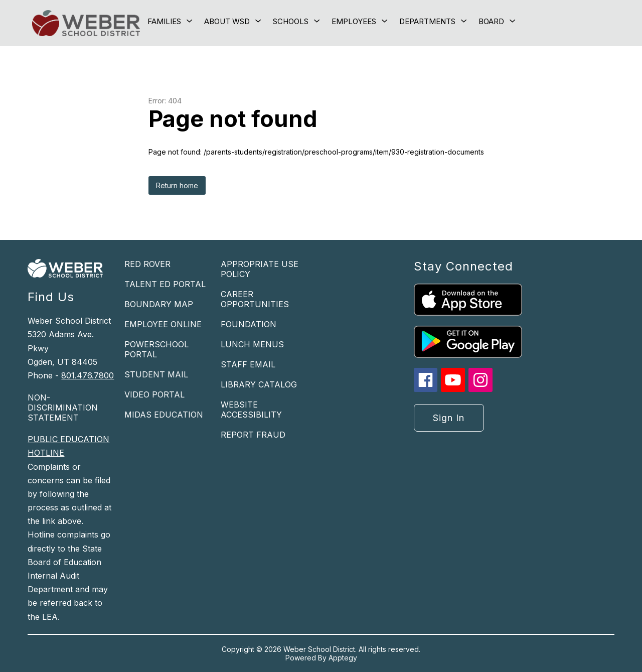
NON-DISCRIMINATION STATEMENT (63, 408)
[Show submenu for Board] (491, 22)
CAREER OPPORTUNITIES (255, 299)
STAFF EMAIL (248, 364)
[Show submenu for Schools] (291, 22)
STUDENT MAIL (156, 374)
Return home (177, 185)
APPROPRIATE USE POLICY (260, 269)
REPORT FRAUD (253, 435)
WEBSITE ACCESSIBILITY (251, 410)
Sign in (449, 418)
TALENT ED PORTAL (165, 284)
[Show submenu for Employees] (354, 22)
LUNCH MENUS (252, 344)
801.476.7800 (88, 375)
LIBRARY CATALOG (259, 384)
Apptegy (343, 658)
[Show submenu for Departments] (427, 22)
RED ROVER (147, 264)
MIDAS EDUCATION (164, 415)
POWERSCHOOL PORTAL (156, 349)
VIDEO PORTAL (154, 394)
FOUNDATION (249, 324)
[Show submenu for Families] (164, 22)
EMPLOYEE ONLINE (163, 324)
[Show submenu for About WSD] (227, 22)
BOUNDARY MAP (159, 304)
